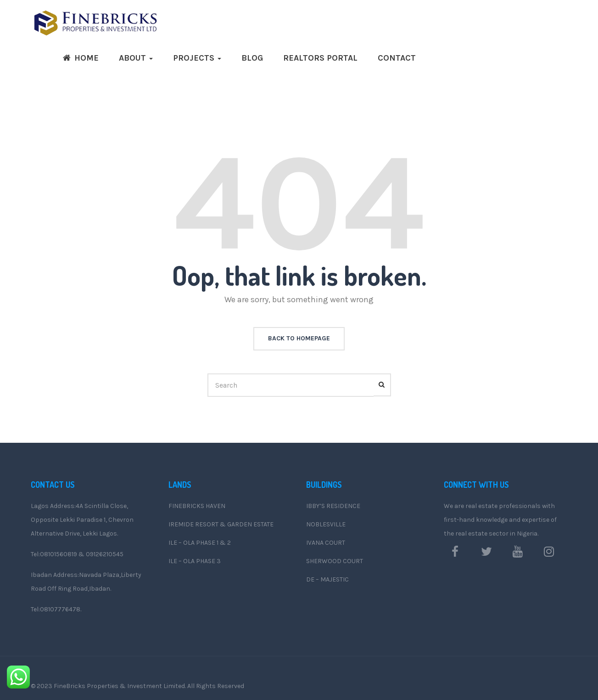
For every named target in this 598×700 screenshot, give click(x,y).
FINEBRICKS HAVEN (197, 506)
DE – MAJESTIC (327, 579)
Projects (197, 58)
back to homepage (299, 338)
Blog (252, 58)
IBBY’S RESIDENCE (333, 506)
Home (81, 58)
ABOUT (136, 58)
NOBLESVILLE (326, 524)
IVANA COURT (326, 543)
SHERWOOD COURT (335, 561)
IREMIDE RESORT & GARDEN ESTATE (221, 524)
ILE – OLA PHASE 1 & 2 (200, 543)
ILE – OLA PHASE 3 (195, 561)
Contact (397, 58)
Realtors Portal (320, 58)
